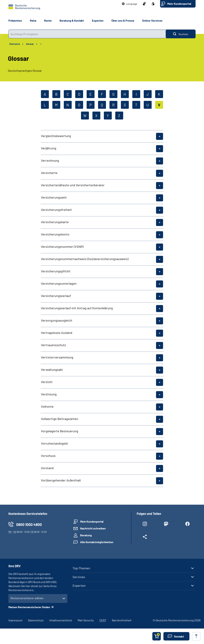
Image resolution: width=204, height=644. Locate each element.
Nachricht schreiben (93, 528)
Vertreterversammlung (57, 357)
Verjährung (49, 148)
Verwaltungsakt (52, 370)
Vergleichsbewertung (56, 136)
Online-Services (152, 20)
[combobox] (87, 34)
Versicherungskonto (55, 234)
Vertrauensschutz (53, 345)
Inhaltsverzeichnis (61, 620)
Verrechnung (50, 160)
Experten (79, 585)
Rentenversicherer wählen (27, 598)
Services (79, 577)
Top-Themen (81, 568)
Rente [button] (48, 20)
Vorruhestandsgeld (54, 443)
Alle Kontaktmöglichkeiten (97, 542)
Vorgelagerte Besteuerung (60, 431)
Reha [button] (33, 20)
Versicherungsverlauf (56, 296)
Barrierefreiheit (122, 620)
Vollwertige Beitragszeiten (60, 419)
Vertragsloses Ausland (57, 333)
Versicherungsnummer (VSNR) (62, 247)
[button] (130, 4)
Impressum (15, 620)
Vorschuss (48, 456)
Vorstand (47, 468)
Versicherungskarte (55, 222)
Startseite (15, 44)
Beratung (86, 535)
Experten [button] (98, 20)
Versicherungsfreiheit (56, 210)
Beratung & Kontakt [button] (72, 20)
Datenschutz (36, 620)
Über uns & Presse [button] (123, 20)
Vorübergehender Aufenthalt (61, 480)
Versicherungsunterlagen (59, 283)
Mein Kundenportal (179, 4)
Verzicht (47, 382)
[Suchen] (181, 34)
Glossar (30, 44)
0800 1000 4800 (29, 524)
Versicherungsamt (54, 197)
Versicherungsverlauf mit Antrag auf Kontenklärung (77, 308)
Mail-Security (86, 620)
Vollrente (47, 406)
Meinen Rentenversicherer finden (29, 607)
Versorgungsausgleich (57, 320)
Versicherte (49, 173)
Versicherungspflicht (56, 271)
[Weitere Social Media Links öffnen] (145, 538)
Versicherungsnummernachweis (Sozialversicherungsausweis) (85, 259)
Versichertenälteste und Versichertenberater (73, 185)
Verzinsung (49, 394)
